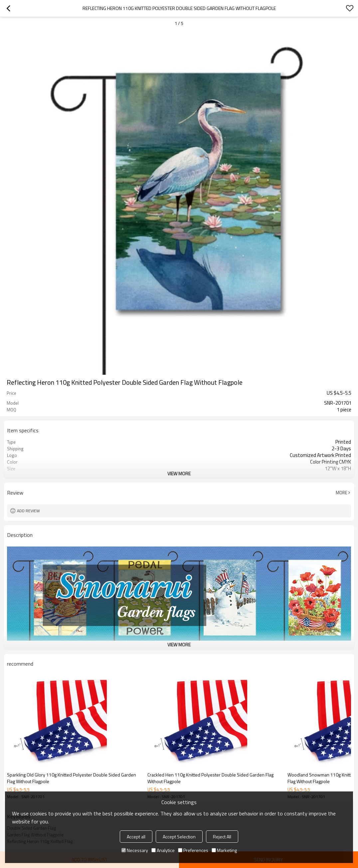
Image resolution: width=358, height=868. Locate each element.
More (342, 493)
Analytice (163, 850)
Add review (28, 511)
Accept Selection (179, 837)
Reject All (222, 837)
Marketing (224, 850)
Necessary (135, 850)
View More (179, 473)
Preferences (193, 850)
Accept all (136, 837)
